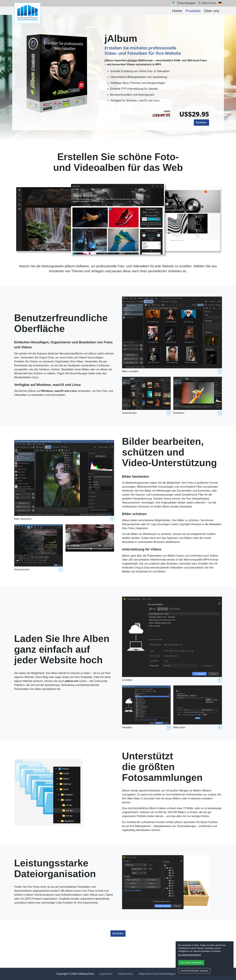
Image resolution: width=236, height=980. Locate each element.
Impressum (106, 974)
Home (177, 11)
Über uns (212, 11)
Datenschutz (125, 974)
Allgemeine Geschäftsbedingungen (159, 974)
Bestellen (201, 122)
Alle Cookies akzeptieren (191, 963)
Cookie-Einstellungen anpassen (194, 971)
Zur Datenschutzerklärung (190, 955)
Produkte (193, 11)
